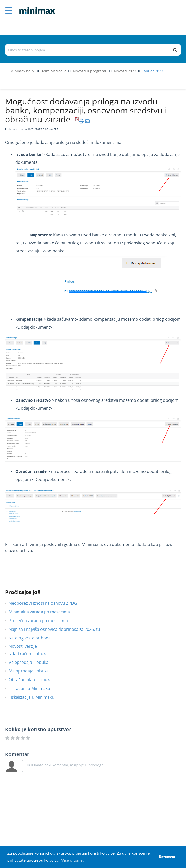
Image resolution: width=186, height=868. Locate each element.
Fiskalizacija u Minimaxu (35, 697)
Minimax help (22, 71)
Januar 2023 (153, 71)
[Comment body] (93, 766)
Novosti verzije (27, 646)
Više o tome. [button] (72, 860)
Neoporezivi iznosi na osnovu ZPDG (47, 603)
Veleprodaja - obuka (32, 662)
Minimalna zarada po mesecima (44, 612)
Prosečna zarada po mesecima (42, 621)
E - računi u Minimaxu (33, 688)
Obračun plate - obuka (34, 680)
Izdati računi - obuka (32, 654)
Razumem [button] (167, 857)
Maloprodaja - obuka (33, 671)
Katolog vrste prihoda (34, 638)
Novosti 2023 (125, 71)
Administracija (54, 71)
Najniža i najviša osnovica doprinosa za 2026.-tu (58, 629)
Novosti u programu (90, 71)
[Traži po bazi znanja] (88, 50)
